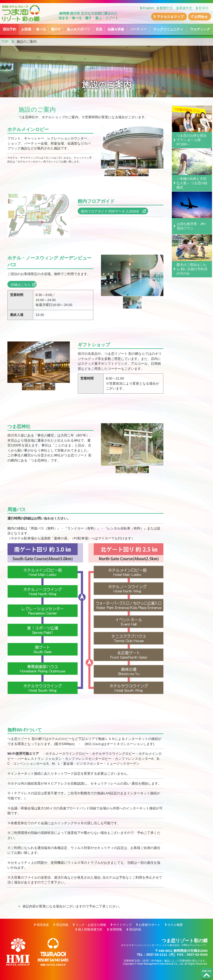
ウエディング (200, 29)
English (148, 8)
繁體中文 (166, 8)
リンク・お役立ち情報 (91, 925)
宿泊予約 (9, 29)
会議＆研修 (116, 29)
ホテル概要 (175, 925)
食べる (41, 29)
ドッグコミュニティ (168, 29)
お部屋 (26, 29)
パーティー (138, 29)
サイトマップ (122, 925)
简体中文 (186, 8)
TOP (5, 42)
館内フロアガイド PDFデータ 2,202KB (112, 211)
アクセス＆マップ (170, 17)
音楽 (99, 29)
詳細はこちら (21, 285)
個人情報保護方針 (90, 929)
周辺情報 (62, 925)
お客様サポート (150, 925)
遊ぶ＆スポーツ (78, 29)
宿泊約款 (135, 929)
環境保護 (43, 925)
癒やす (56, 29)
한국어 (203, 8)
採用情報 (116, 929)
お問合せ (201, 17)
